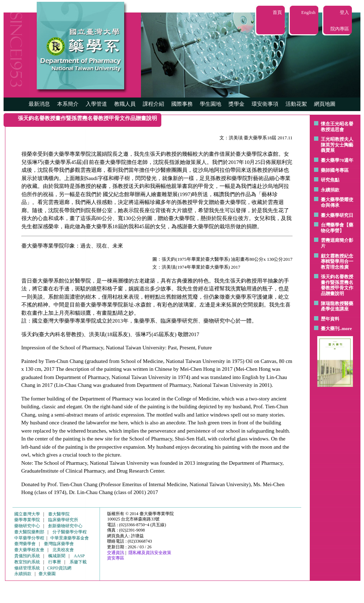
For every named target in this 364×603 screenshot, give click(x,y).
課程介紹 (153, 104)
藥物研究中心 (27, 526)
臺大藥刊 (330, 328)
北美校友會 (63, 550)
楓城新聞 (57, 556)
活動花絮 (296, 104)
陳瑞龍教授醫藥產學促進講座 (337, 306)
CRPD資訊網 (59, 568)
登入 (344, 12)
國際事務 (182, 104)
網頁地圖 (325, 104)
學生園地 (211, 104)
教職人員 (125, 104)
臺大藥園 (47, 574)
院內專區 (340, 29)
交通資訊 (116, 553)
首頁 (277, 12)
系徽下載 (78, 562)
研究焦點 (330, 180)
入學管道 (96, 104)
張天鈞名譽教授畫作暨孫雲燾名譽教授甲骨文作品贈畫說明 (337, 285)
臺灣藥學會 (25, 544)
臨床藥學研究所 (63, 520)
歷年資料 (330, 319)
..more (346, 328)
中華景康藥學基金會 (70, 538)
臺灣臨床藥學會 (59, 544)
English (308, 12)
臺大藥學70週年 (337, 160)
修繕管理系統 (27, 568)
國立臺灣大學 (27, 514)
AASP (79, 556)
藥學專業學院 (27, 520)
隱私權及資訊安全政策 (150, 553)
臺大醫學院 (59, 514)
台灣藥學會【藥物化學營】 (337, 228)
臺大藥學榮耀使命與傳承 (337, 202)
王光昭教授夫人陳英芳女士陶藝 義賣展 (337, 145)
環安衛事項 (265, 104)
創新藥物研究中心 (65, 526)
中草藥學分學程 (29, 538)
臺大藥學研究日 (337, 215)
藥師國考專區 (335, 170)
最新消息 (39, 104)
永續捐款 (330, 190)
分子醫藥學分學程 (70, 532)
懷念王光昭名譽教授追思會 (337, 127)
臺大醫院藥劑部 (29, 532)
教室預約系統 (27, 562)
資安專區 (116, 558)
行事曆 (55, 562)
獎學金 (236, 104)
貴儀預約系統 (27, 556)
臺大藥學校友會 (29, 550)
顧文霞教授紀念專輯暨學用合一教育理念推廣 (337, 261)
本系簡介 (68, 104)
